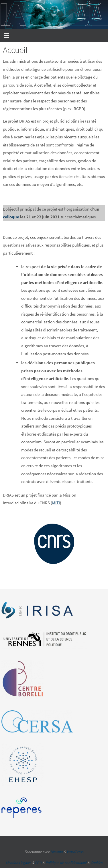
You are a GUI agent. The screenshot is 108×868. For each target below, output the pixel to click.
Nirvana (57, 852)
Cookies (96, 863)
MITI (56, 503)
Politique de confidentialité (66, 863)
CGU (38, 863)
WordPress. (75, 852)
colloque (11, 217)
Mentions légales (18, 863)
